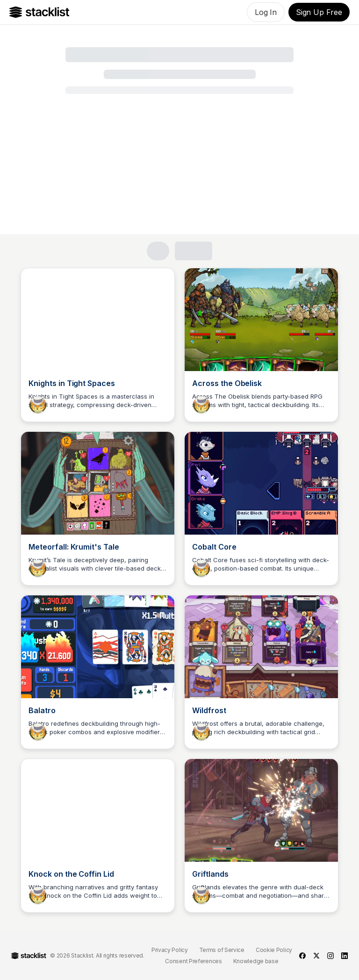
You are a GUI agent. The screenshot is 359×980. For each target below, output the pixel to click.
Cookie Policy (274, 950)
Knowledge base (256, 961)
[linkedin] (345, 956)
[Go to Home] (39, 12)
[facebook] (302, 956)
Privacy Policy (170, 950)
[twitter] (316, 956)
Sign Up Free (319, 12)
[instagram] (330, 956)
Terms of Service (222, 950)
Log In (266, 12)
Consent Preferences (193, 961)
